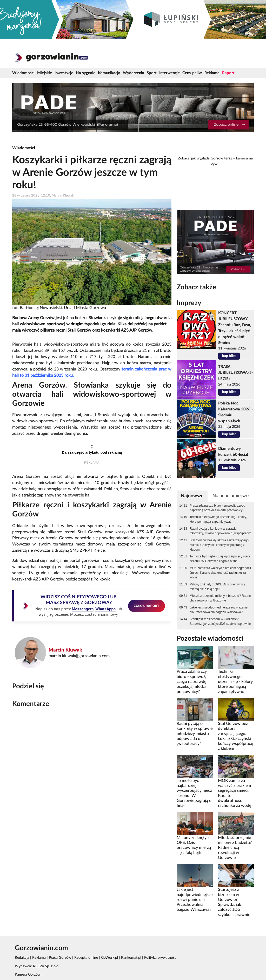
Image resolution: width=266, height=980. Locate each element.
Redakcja (22, 958)
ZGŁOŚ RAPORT (147, 606)
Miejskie (45, 73)
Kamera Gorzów (28, 975)
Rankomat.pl (131, 958)
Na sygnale (86, 73)
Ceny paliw (192, 73)
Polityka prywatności (161, 958)
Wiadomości (23, 73)
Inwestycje (64, 73)
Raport (228, 73)
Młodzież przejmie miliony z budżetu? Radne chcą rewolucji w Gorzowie (220, 598)
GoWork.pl (109, 958)
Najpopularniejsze (231, 496)
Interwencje (169, 73)
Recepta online (86, 958)
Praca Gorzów (60, 958)
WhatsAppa (105, 609)
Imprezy (189, 303)
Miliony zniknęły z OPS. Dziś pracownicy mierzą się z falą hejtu (217, 587)
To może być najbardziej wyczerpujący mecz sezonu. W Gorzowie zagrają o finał (220, 559)
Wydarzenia (134, 73)
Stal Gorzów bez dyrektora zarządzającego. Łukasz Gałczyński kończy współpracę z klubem (220, 545)
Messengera (83, 609)
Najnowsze (192, 496)
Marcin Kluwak (65, 650)
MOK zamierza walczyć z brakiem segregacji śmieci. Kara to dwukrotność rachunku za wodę (220, 573)
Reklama (212, 73)
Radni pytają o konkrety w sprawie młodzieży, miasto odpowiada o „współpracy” (220, 531)
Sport (152, 73)
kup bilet (229, 356)
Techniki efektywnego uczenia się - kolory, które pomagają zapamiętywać (218, 519)
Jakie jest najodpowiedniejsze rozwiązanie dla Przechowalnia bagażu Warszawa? (219, 610)
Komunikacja (109, 73)
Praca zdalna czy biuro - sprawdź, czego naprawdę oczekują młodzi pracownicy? (217, 508)
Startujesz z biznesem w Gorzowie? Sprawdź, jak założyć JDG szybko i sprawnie (220, 621)
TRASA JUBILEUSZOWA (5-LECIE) (236, 373)
